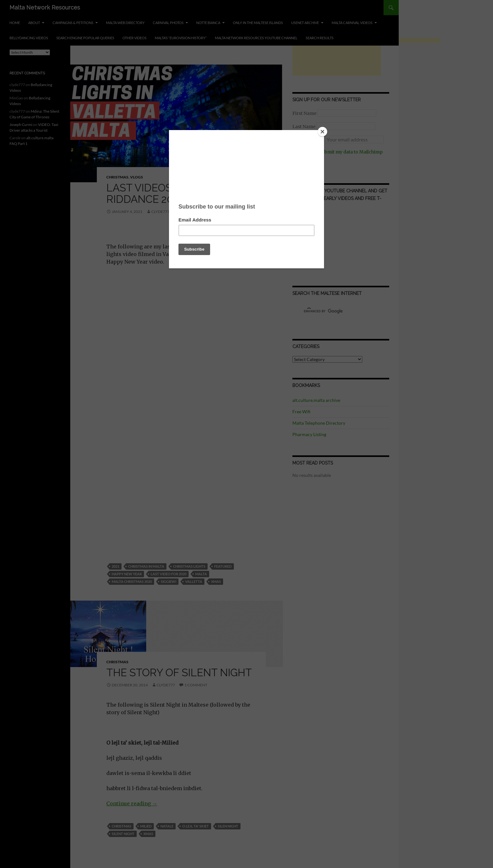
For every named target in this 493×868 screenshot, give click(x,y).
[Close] (322, 132)
